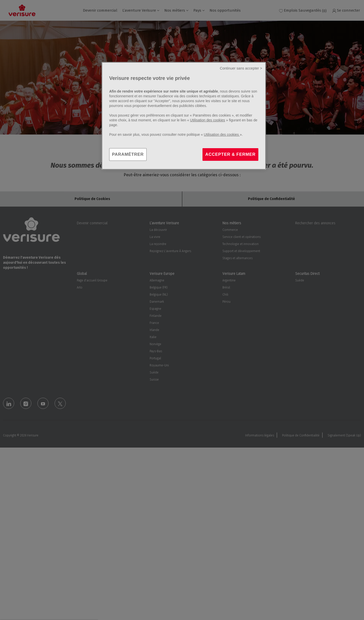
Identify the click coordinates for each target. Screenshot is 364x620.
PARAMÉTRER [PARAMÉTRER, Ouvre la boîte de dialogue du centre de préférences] (128, 154)
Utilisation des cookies (208, 120)
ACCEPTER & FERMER (230, 154)
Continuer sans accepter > (241, 68)
